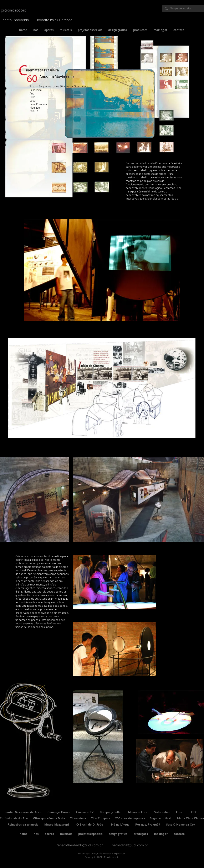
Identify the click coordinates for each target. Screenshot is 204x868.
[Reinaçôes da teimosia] (23, 825)
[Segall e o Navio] (161, 818)
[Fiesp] (180, 812)
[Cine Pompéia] (100, 818)
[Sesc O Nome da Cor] (180, 825)
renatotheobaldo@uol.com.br (80, 845)
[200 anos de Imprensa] (130, 818)
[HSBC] (193, 812)
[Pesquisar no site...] (183, 9)
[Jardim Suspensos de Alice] (23, 812)
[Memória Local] (138, 812)
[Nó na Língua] (120, 825)
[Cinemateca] (78, 818)
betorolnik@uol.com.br (130, 845)
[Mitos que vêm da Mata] (49, 818)
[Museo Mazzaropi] (57, 825)
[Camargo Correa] (59, 812)
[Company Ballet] (111, 812)
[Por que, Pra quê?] (148, 825)
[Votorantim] (162, 812)
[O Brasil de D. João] (90, 825)
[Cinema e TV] (85, 812)
